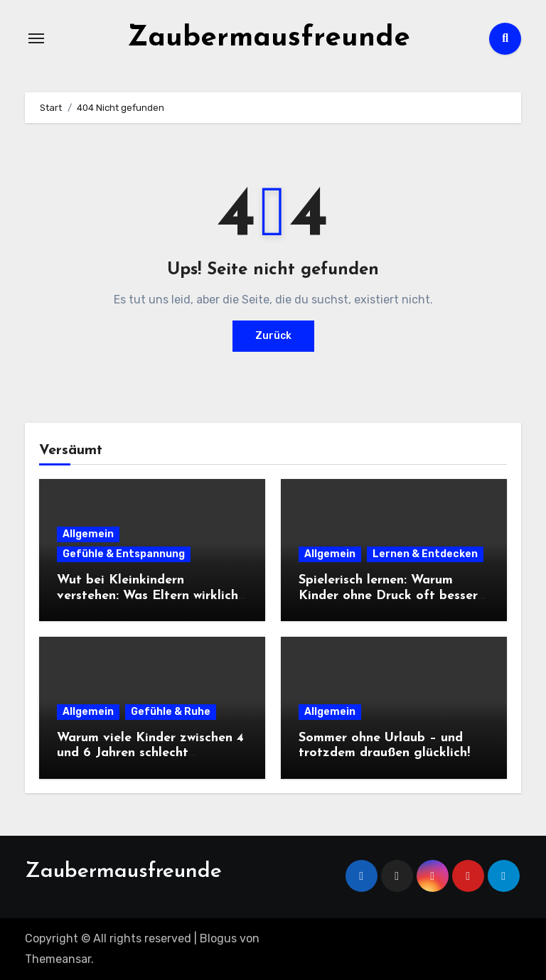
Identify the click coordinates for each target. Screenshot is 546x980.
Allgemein (88, 534)
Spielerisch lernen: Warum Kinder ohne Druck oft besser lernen (388, 596)
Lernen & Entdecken (425, 554)
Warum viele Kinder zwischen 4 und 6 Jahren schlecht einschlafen (150, 753)
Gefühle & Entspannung (124, 554)
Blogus (218, 938)
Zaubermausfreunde (269, 38)
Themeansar (58, 959)
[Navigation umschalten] (36, 38)
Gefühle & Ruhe (171, 712)
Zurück (273, 336)
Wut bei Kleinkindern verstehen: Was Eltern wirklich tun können (148, 596)
